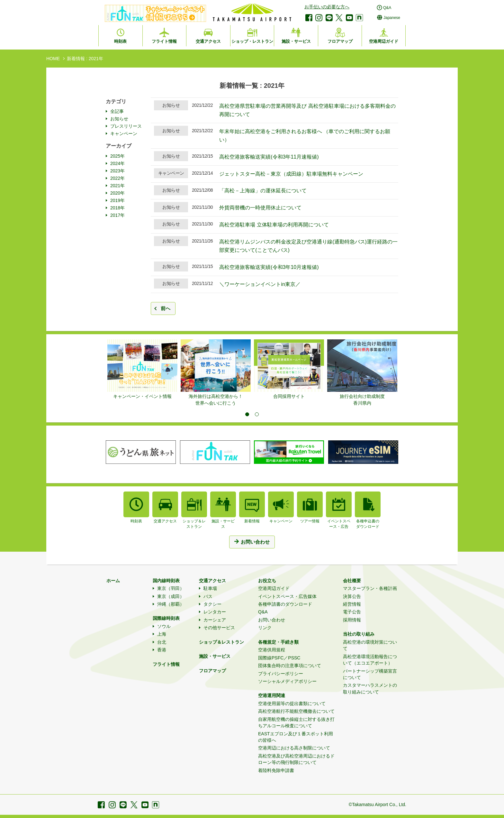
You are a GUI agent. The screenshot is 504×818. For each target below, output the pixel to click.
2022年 (117, 178)
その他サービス (219, 628)
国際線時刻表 (166, 618)
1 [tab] (247, 414)
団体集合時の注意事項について (290, 666)
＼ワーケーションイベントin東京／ (260, 284)
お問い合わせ (272, 620)
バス (208, 596)
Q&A (263, 612)
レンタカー (215, 612)
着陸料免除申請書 (276, 770)
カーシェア (215, 620)
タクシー (212, 604)
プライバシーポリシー (281, 674)
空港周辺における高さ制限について (294, 748)
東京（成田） (171, 596)
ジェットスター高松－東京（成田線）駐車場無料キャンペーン (291, 174)
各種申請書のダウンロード (285, 604)
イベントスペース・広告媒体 (287, 596)
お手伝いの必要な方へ (327, 7)
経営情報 (352, 604)
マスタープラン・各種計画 (370, 588)
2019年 (117, 200)
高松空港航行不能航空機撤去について (296, 711)
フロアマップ (212, 671)
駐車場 (210, 588)
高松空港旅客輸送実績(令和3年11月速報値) (269, 157)
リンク (265, 628)
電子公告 (352, 612)
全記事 (117, 111)
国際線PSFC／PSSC (279, 658)
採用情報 (352, 620)
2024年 (117, 163)
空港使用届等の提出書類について (292, 703)
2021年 (117, 186)
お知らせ (119, 119)
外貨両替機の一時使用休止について (260, 208)
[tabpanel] (142, 370)
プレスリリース (126, 126)
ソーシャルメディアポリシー (287, 681)
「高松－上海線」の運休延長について (263, 191)
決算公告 (352, 596)
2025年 (117, 156)
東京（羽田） (171, 588)
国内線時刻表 (166, 581)
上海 (162, 634)
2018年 (117, 208)
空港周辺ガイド (274, 588)
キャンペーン (124, 133)
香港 (162, 650)
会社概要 (352, 581)
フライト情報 (166, 664)
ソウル (164, 626)
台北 (162, 642)
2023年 (117, 171)
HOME (53, 59)
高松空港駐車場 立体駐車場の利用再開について (274, 225)
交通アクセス (212, 581)
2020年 (117, 193)
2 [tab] (257, 414)
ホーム (113, 581)
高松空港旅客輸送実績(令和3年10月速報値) (269, 267)
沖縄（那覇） (171, 604)
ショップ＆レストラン (221, 642)
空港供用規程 (272, 650)
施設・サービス (215, 656)
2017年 (117, 215)
